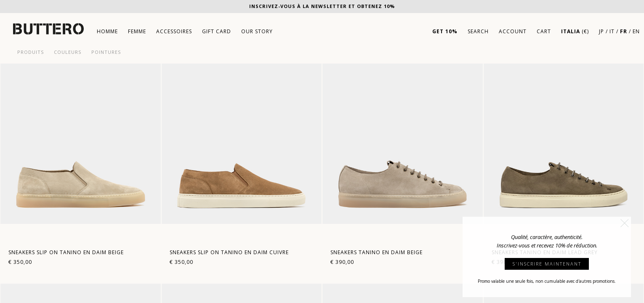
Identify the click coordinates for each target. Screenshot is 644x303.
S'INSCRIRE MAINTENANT (547, 264)
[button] (625, 223)
